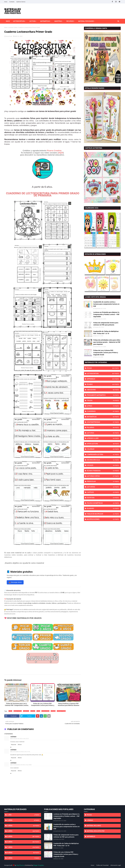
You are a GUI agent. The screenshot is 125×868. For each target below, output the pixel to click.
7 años (24, 847)
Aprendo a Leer (103, 438)
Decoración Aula (103, 460)
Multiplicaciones (103, 519)
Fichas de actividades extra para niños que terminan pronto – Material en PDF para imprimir (107, 342)
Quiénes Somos (21, 2)
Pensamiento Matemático (103, 395)
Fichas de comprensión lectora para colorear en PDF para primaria (106, 324)
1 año (24, 815)
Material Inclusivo (94, 826)
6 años (10, 711)
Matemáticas (103, 417)
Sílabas (103, 384)
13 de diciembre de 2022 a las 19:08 (22, 765)
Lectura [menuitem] (33, 21)
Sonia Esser (9, 36)
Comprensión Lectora (103, 455)
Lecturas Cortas (13, 27)
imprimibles (103, 379)
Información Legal (116, 865)
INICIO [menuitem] (8, 21)
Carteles (103, 492)
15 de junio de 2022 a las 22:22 (20, 739)
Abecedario (103, 390)
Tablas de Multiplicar (103, 514)
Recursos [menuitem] (70, 21)
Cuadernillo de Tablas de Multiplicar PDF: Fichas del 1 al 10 (106, 332)
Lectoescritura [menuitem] (19, 21)
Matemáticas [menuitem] (45, 21)
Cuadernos (26, 711)
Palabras (103, 428)
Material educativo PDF (96, 831)
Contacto (12, 2)
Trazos (103, 401)
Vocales (103, 465)
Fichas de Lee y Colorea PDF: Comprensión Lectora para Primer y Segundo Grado (106, 353)
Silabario (103, 509)
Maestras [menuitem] (58, 21)
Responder (14, 745)
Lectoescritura (45, 711)
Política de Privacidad (102, 865)
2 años (24, 820)
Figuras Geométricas (103, 503)
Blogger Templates (39, 865)
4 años (24, 831)
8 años (24, 853)
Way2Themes (20, 865)
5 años (24, 837)
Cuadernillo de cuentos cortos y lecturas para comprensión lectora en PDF (106, 304)
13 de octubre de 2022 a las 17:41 (21, 752)
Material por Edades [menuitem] (86, 21)
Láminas (90, 820)
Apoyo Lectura (18, 711)
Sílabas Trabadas (103, 471)
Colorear (103, 449)
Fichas (38, 711)
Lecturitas (103, 487)
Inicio (6, 2)
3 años (24, 826)
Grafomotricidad (103, 422)
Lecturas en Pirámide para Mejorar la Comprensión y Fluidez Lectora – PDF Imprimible (106, 314)
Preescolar (103, 482)
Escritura (33, 711)
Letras (103, 406)
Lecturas (53, 711)
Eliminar (20, 745)
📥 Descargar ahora (15, 582)
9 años (24, 858)
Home (93, 865)
